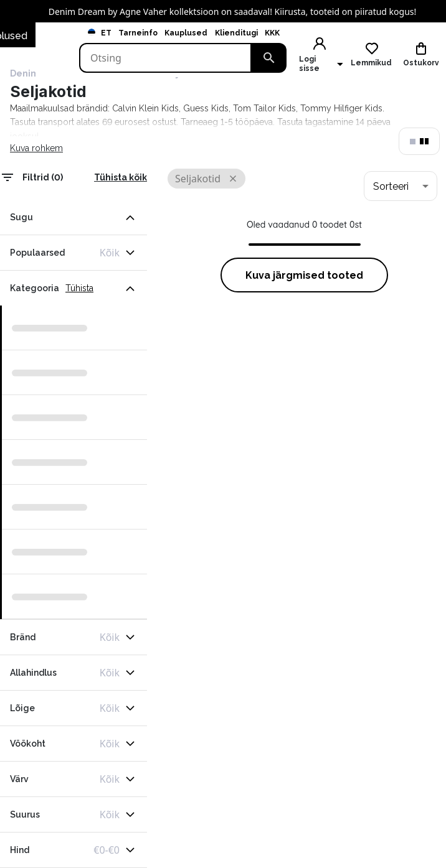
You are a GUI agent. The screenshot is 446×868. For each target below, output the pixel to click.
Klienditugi (236, 33)
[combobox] (401, 186)
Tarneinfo (138, 33)
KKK (272, 33)
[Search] (165, 58)
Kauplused (186, 33)
